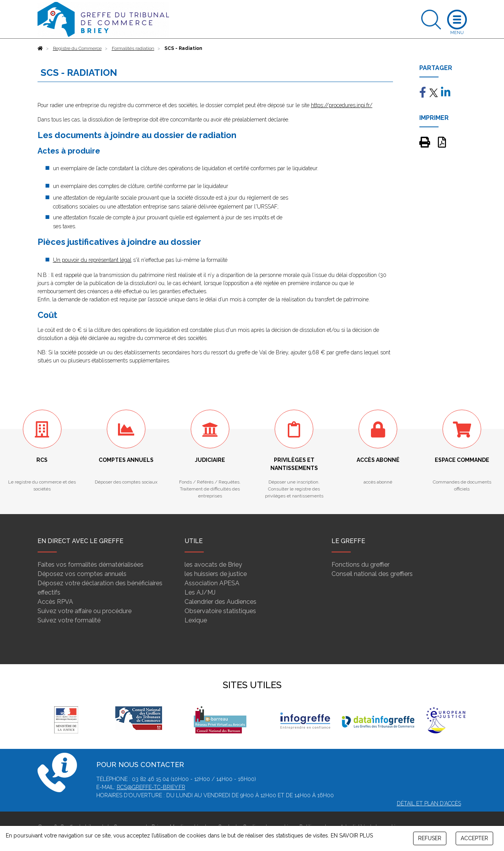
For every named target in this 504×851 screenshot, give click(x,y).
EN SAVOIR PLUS (352, 836)
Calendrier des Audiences (220, 602)
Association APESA (212, 583)
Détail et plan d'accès (429, 803)
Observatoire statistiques (220, 611)
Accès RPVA (55, 602)
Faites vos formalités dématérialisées (91, 565)
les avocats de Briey (213, 565)
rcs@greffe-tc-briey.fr (151, 787)
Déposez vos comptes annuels (82, 574)
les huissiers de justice (216, 574)
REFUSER (430, 838)
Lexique (196, 620)
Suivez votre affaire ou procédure (85, 611)
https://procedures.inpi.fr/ (342, 105)
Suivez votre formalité (69, 620)
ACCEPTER (474, 838)
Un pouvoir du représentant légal (92, 260)
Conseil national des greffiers (372, 574)
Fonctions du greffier (360, 565)
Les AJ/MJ (200, 592)
